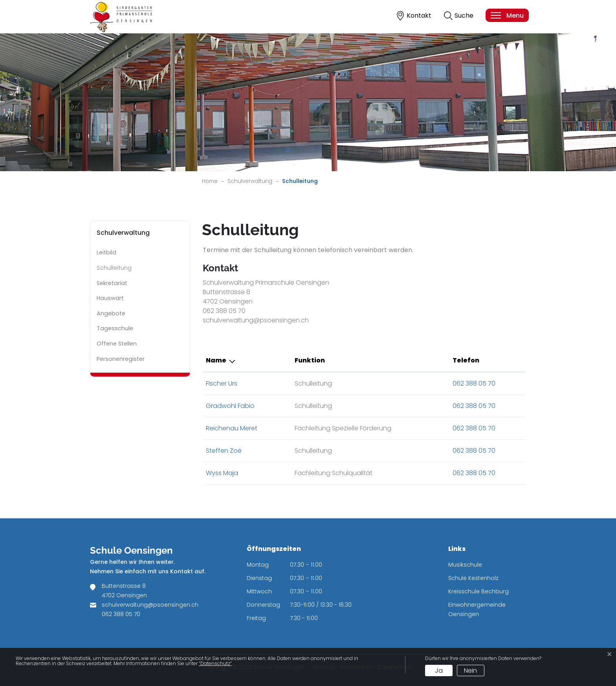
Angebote (111, 313)
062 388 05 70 (474, 383)
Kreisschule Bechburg (478, 591)
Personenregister (121, 359)
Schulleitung (119, 270)
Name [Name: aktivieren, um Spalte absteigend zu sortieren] (216, 360)
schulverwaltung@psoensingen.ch (150, 605)
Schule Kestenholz (473, 578)
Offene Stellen (117, 344)
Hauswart (110, 298)
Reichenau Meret (232, 428)
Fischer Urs (222, 383)
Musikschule (465, 565)
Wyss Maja (222, 473)
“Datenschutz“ (215, 663)
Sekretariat (112, 283)
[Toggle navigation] (507, 15)
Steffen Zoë (224, 451)
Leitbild (106, 252)
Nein (470, 670)
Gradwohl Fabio (230, 406)
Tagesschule (115, 328)
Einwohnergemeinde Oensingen (477, 609)
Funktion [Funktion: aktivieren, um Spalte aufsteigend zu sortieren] (310, 360)
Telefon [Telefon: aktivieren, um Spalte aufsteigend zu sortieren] (466, 360)
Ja (439, 670)
